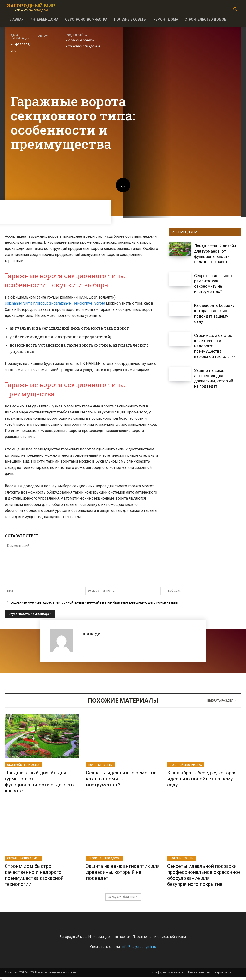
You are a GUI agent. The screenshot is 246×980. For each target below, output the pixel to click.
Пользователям (199, 971)
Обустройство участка (23, 765)
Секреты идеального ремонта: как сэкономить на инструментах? (214, 283)
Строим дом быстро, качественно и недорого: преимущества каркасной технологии (34, 874)
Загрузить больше (123, 895)
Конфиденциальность (168, 971)
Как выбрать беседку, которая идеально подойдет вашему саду (202, 779)
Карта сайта (223, 971)
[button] (235, 10)
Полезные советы (80, 40)
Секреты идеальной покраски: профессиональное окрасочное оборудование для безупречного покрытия (204, 874)
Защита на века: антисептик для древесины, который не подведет (214, 378)
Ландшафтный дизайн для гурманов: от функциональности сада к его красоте (39, 781)
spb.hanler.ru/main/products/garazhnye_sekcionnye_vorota (55, 303)
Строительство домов (83, 46)
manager (92, 633)
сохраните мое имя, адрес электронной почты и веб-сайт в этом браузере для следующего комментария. (95, 602)
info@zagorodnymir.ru (139, 945)
